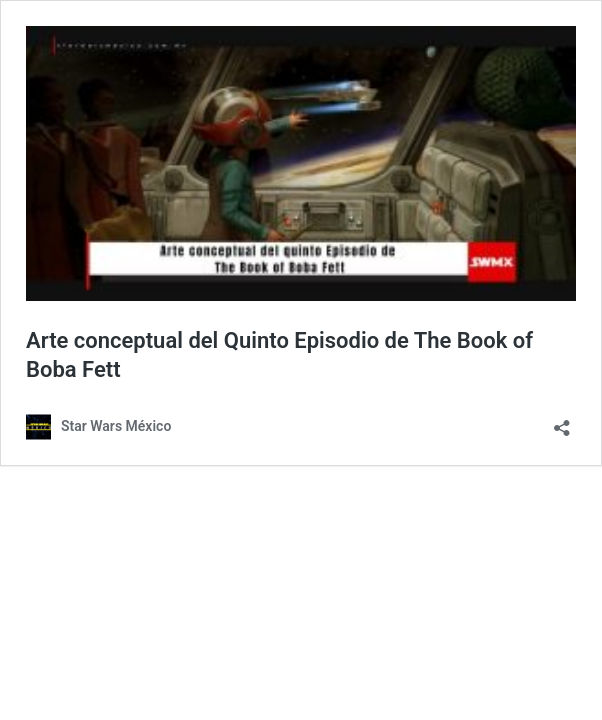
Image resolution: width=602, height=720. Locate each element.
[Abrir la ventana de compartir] (562, 421)
